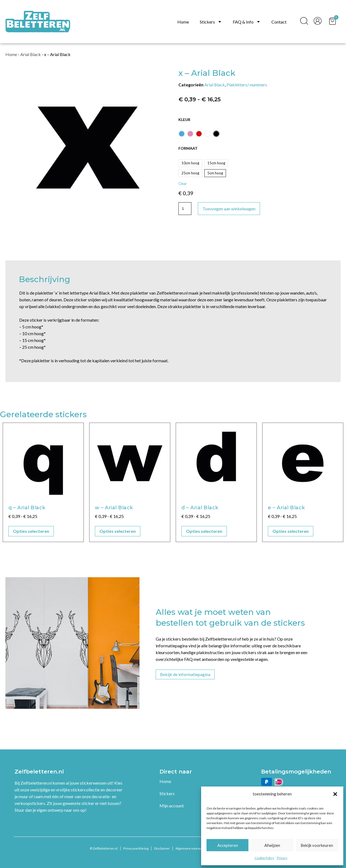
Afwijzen (272, 845)
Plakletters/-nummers (247, 85)
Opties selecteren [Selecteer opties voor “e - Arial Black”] (291, 531)
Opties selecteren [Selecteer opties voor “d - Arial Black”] (204, 531)
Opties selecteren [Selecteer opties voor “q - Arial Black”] (31, 531)
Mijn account (172, 806)
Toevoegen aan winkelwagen (229, 209)
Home (183, 22)
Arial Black (31, 54)
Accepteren (228, 845)
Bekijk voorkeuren (317, 845)
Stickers (211, 22)
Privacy (282, 858)
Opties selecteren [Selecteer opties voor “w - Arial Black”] (118, 531)
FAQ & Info (247, 22)
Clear (183, 184)
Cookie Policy (264, 858)
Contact (279, 22)
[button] (335, 794)
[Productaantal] (185, 209)
